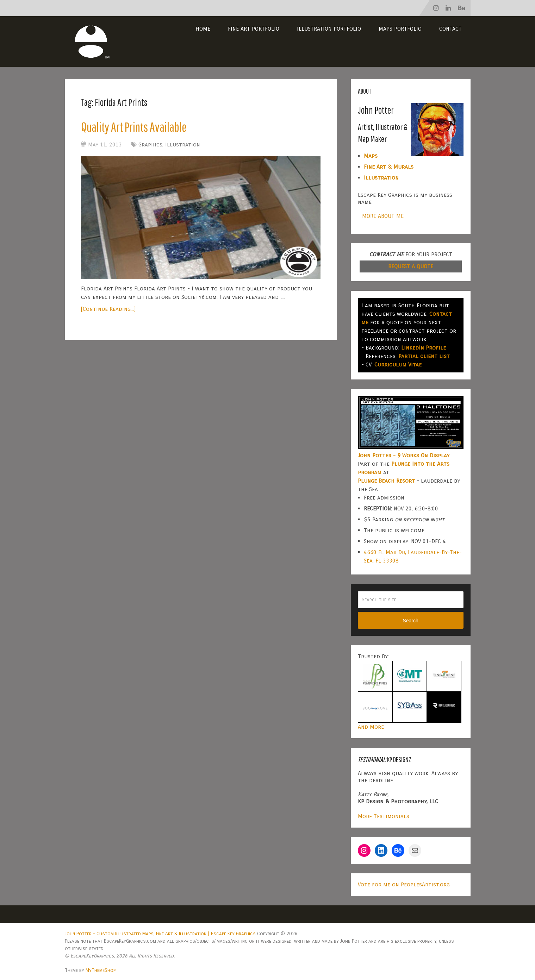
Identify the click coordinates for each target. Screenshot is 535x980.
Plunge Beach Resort (386, 481)
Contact (450, 29)
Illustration (183, 145)
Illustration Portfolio (329, 29)
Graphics (150, 145)
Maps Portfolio (400, 29)
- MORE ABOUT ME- (382, 216)
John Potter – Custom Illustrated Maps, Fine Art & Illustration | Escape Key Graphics (160, 934)
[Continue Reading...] (108, 309)
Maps (371, 156)
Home (203, 29)
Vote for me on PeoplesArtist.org (404, 884)
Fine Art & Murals (389, 167)
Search (410, 621)
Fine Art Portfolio (254, 29)
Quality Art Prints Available (135, 127)
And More (371, 727)
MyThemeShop (101, 970)
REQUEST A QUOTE (411, 266)
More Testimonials (384, 816)
